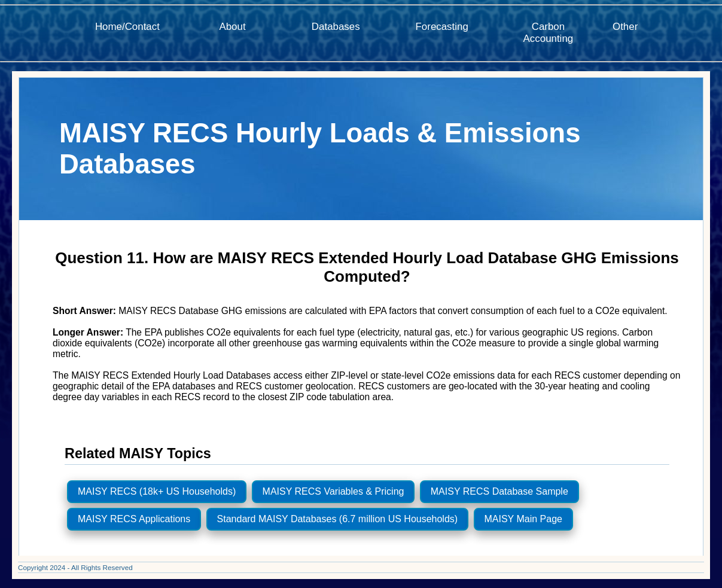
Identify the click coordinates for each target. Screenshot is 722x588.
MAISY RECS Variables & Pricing (333, 491)
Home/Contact (127, 27)
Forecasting (442, 27)
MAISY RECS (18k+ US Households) (157, 491)
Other (625, 27)
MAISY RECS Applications (134, 519)
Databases (336, 27)
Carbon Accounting (549, 33)
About (232, 27)
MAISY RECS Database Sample (499, 491)
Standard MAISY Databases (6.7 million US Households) (338, 519)
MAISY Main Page (523, 519)
